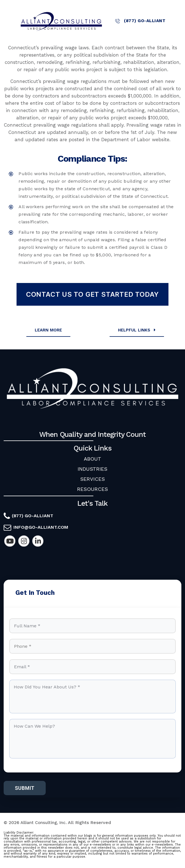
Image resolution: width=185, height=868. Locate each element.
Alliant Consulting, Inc (44, 826)
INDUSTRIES (92, 469)
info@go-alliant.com (41, 527)
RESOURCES (92, 489)
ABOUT (92, 459)
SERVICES (92, 479)
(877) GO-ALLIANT (140, 21)
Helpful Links (137, 330)
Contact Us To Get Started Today (92, 294)
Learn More (48, 330)
